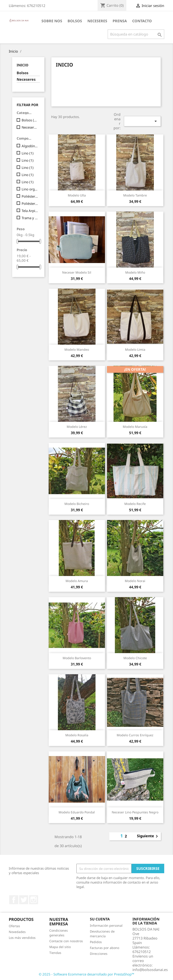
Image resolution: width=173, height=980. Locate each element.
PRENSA (120, 21)
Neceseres (97, 21)
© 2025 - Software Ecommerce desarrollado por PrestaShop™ (86, 974)
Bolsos (23, 73)
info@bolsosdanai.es (150, 970)
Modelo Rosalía (77, 735)
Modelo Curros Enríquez (135, 735)
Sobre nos (52, 21)
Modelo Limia (135, 349)
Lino (28, 153)
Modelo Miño (135, 272)
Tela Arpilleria (30, 211)
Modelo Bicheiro (77, 504)
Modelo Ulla (77, 195)
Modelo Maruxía (135, 427)
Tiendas (55, 953)
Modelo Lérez (77, 427)
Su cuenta (100, 919)
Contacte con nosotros (66, 941)
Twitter (24, 900)
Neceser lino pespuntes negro (135, 812)
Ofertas (14, 926)
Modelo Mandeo (77, 349)
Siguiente (148, 836)
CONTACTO (142, 21)
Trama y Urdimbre (30, 218)
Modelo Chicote (135, 658)
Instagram (34, 900)
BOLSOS (75, 21)
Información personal (106, 925)
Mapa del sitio (60, 947)
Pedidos (96, 942)
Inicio (23, 65)
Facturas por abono (105, 948)
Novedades (17, 932)
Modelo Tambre (135, 195)
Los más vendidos (22, 938)
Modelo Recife (135, 504)
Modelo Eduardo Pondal (77, 812)
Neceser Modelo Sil (77, 272)
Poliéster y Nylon (30, 203)
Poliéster (30, 196)
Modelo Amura (77, 581)
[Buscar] (136, 34)
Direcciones (99, 954)
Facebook (14, 900)
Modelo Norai (135, 581)
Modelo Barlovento (77, 658)
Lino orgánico (30, 189)
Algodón (30, 146)
